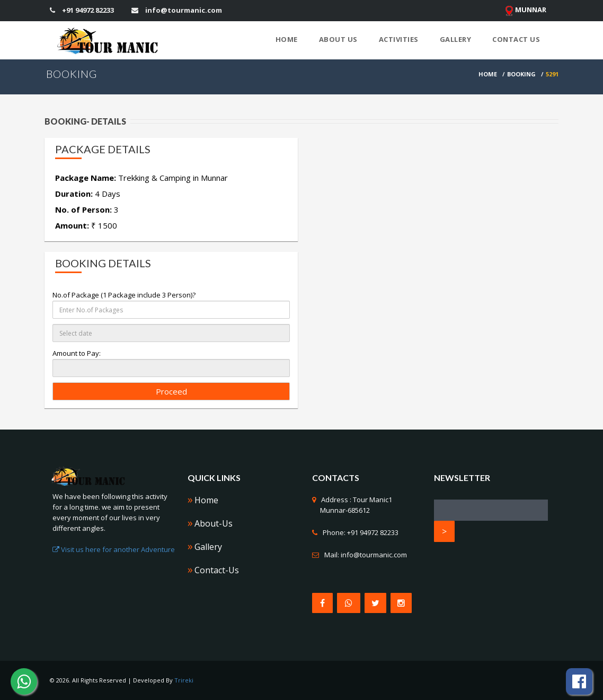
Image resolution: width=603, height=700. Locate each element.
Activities (399, 39)
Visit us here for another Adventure (114, 549)
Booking (521, 74)
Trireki (184, 680)
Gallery (456, 39)
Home (287, 39)
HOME (488, 74)
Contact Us (516, 39)
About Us (338, 39)
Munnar (526, 10)
